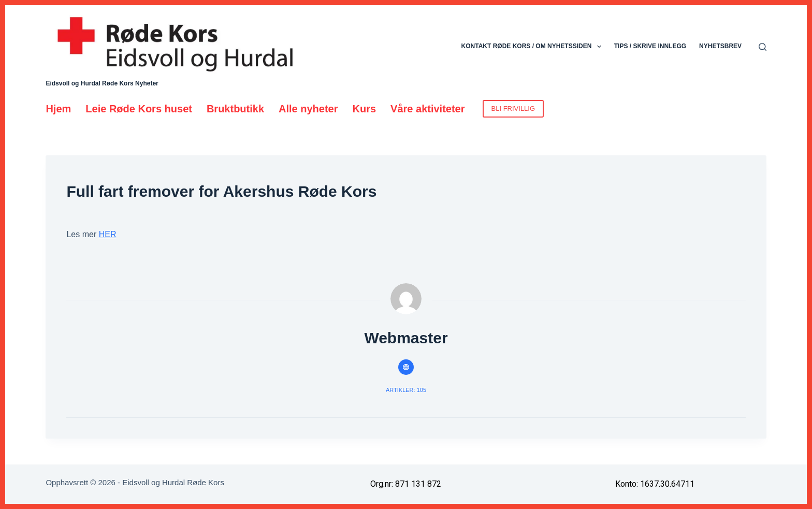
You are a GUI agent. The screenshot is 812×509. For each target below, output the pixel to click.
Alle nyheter (308, 109)
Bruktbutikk (235, 109)
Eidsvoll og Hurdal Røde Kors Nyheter (102, 83)
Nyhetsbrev (720, 46)
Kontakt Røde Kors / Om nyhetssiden (533, 47)
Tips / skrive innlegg (650, 46)
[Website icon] (406, 367)
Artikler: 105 (406, 390)
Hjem (58, 109)
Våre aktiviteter (427, 109)
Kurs (365, 109)
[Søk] (763, 47)
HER (108, 234)
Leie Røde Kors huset (139, 109)
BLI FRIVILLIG (513, 108)
